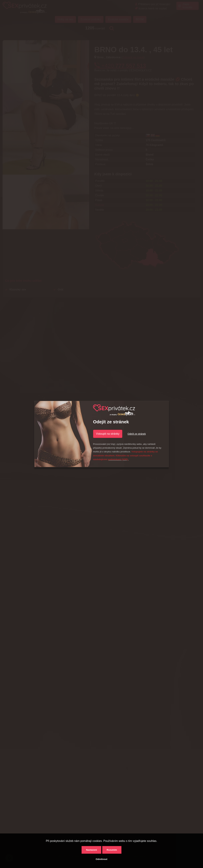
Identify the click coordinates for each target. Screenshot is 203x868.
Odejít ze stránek (137, 434)
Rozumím (112, 850)
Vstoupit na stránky (108, 434)
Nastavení (91, 850)
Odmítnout (101, 859)
